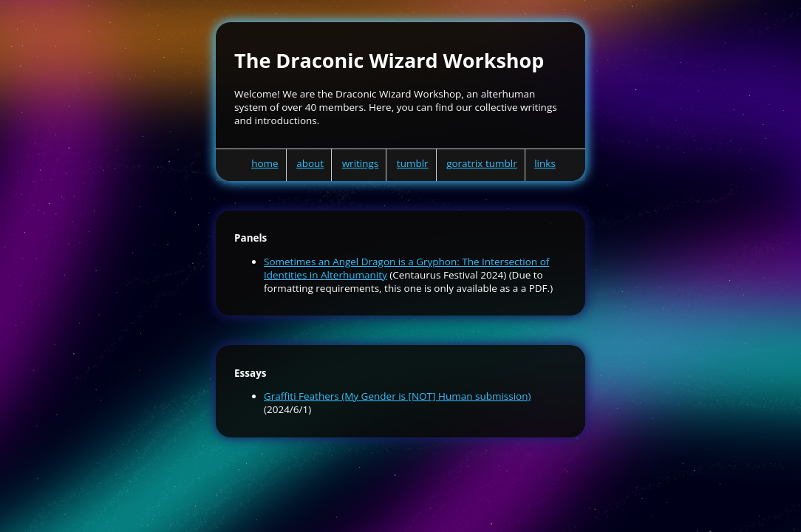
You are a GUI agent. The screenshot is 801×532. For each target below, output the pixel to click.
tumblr (413, 163)
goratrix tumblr (482, 163)
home (265, 163)
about (310, 163)
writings (361, 163)
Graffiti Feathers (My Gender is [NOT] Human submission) (398, 396)
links (545, 163)
